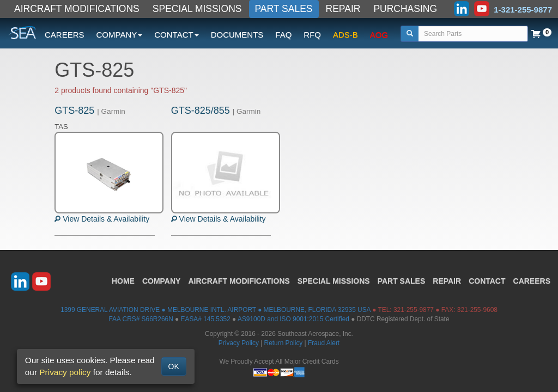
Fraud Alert (324, 343)
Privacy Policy (239, 343)
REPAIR (343, 9)
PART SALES (284, 9)
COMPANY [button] (120, 35)
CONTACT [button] (176, 35)
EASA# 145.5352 (206, 319)
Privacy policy (65, 372)
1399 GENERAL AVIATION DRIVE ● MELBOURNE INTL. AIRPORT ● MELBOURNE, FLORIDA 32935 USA (216, 310)
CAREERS (65, 35)
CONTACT (487, 281)
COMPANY (162, 281)
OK (174, 366)
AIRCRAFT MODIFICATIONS (77, 9)
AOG (379, 35)
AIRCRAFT (239, 281)
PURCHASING (405, 9)
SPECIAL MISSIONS (197, 9)
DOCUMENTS (237, 35)
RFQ (312, 35)
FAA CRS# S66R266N (141, 319)
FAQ (283, 35)
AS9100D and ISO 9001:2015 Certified (293, 319)
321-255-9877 (414, 310)
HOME (123, 281)
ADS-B (345, 35)
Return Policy (284, 343)
